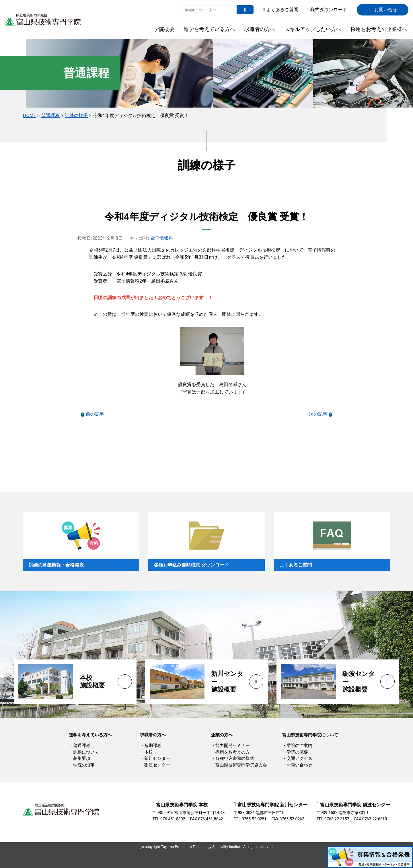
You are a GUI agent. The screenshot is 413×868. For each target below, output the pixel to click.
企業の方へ (222, 735)
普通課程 (50, 115)
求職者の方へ (260, 29)
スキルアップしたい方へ (313, 29)
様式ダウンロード (327, 10)
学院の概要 (297, 752)
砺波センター (157, 765)
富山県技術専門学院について (310, 735)
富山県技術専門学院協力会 (241, 765)
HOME (29, 115)
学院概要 (164, 29)
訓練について (86, 752)
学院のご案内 (299, 746)
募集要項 (82, 758)
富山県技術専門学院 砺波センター (355, 805)
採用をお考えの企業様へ (379, 29)
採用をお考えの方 (233, 752)
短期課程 (153, 746)
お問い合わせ (299, 765)
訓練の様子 (76, 115)
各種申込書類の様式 (235, 758)
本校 (149, 752)
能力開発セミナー (233, 746)
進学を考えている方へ (209, 29)
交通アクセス (299, 758)
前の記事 (95, 414)
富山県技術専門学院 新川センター (272, 805)
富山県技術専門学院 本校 (182, 805)
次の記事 (318, 414)
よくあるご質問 (281, 10)
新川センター (157, 758)
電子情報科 (162, 238)
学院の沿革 (84, 765)
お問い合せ (383, 10)
